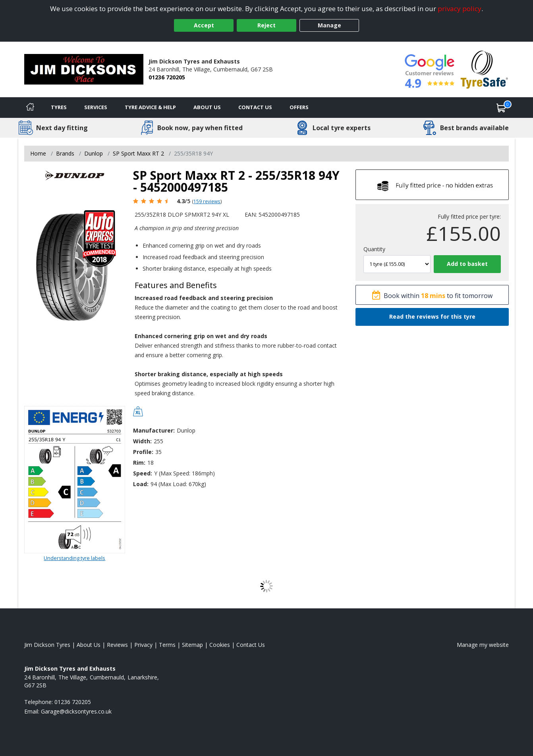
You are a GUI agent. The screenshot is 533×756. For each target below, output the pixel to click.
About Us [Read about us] (89, 645)
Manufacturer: (154, 430)
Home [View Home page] (38, 153)
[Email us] (76, 711)
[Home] (30, 108)
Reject (266, 25)
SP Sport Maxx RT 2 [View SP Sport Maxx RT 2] (138, 153)
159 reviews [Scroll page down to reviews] (207, 201)
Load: (141, 484)
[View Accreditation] (484, 69)
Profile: (143, 452)
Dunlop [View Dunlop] (94, 153)
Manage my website (483, 645)
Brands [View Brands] (65, 153)
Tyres (59, 107)
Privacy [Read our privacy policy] (143, 645)
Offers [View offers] (299, 107)
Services (96, 107)
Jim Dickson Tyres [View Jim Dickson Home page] (47, 645)
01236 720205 (167, 77)
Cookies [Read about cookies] (220, 645)
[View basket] (501, 108)
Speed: (143, 473)
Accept (204, 25)
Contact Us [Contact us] (255, 107)
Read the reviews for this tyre (432, 316)
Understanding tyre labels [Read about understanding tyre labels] (74, 558)
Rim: (139, 463)
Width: (142, 441)
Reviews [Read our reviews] (117, 645)
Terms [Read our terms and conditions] (167, 645)
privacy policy (460, 9)
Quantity (374, 249)
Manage (329, 25)
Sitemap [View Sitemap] (192, 645)
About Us (207, 107)
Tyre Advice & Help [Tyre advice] (150, 107)
